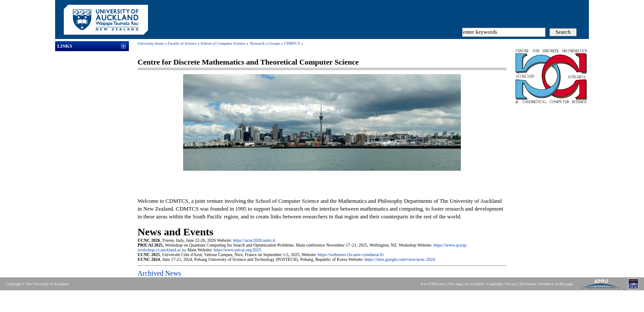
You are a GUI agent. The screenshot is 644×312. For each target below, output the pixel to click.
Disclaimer (528, 284)
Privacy (511, 284)
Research (258, 43)
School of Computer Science (223, 43)
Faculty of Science (182, 43)
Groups (274, 43)
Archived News (159, 273)
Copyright (495, 284)
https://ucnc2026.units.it (254, 240)
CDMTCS (292, 43)
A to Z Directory (433, 284)
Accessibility (474, 284)
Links (65, 46)
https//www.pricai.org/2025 (237, 250)
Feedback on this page (556, 284)
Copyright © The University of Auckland (37, 284)
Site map (455, 284)
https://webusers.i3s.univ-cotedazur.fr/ (351, 255)
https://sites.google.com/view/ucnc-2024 (400, 259)
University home (151, 43)
